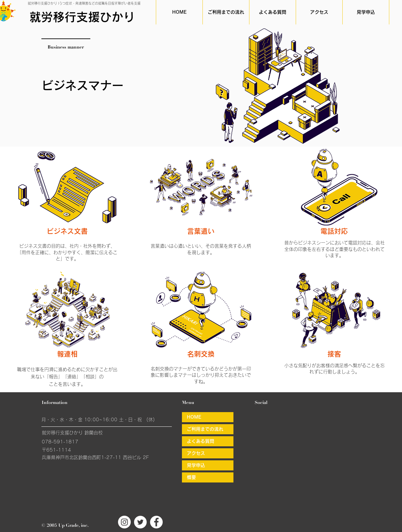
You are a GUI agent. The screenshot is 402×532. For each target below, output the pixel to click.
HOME (194, 417)
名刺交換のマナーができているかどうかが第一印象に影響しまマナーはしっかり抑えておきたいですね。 (201, 375)
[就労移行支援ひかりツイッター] (140, 522)
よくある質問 (201, 441)
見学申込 (196, 465)
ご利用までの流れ (205, 429)
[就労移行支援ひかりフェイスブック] (156, 522)
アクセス (196, 453)
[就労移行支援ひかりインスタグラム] (124, 522)
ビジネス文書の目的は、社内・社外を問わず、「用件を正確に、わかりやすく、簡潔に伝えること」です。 (67, 252)
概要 (191, 477)
